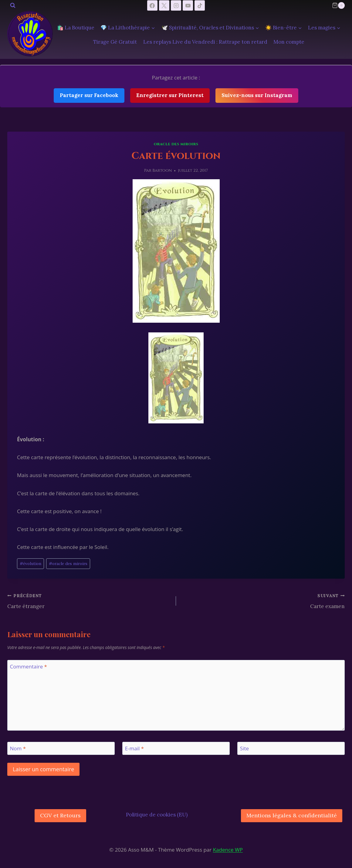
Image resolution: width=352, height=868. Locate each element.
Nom (18, 749)
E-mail (134, 749)
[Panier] (338, 5)
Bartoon (162, 170)
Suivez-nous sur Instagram (257, 95)
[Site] (291, 748)
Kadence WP (228, 850)
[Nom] (61, 748)
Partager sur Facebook (89, 95)
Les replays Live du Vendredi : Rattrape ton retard (205, 42)
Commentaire (29, 667)
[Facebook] (152, 5)
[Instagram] (176, 5)
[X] (164, 5)
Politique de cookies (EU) (157, 815)
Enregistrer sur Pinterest (170, 95)
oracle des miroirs (68, 564)
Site (244, 749)
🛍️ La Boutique (76, 28)
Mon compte (289, 42)
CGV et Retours (60, 815)
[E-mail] (176, 748)
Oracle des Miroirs (176, 144)
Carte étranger (89, 601)
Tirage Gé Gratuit (115, 42)
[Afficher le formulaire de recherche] (13, 5)
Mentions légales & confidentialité (292, 815)
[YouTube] (188, 5)
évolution (30, 564)
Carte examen (263, 601)
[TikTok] (200, 5)
